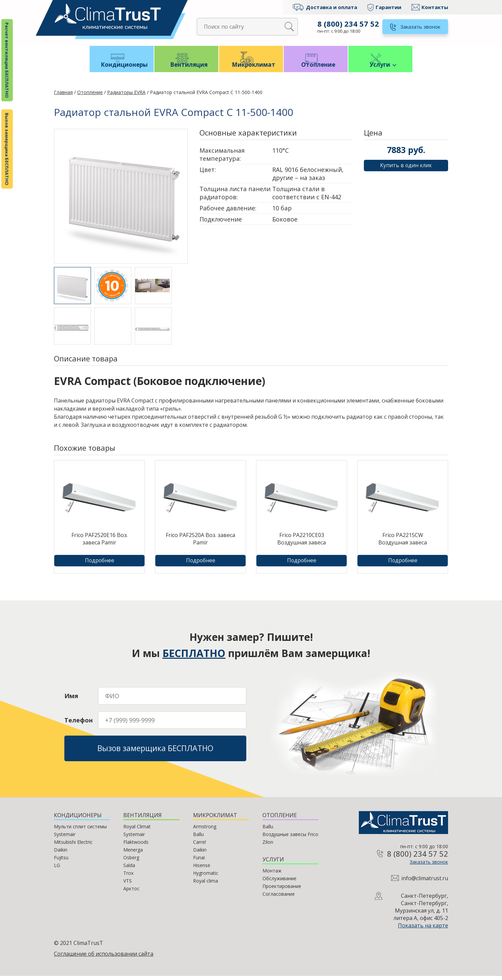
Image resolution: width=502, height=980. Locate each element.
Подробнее (100, 565)
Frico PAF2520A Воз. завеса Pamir (200, 543)
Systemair (65, 838)
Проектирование (282, 890)
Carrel (199, 846)
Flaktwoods (136, 846)
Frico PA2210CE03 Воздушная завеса (302, 543)
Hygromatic (206, 877)
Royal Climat (137, 830)
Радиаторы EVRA (126, 96)
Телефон (79, 722)
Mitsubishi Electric (73, 846)
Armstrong (205, 830)
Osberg (131, 862)
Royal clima (206, 885)
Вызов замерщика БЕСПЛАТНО (7, 149)
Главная (63, 96)
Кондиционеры (122, 68)
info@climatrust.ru (425, 882)
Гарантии (388, 7)
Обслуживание (279, 882)
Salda (129, 869)
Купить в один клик (406, 170)
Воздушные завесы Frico (290, 838)
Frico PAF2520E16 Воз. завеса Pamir (100, 543)
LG (57, 869)
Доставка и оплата (332, 7)
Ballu (198, 838)
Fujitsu (61, 862)
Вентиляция (186, 68)
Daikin (61, 854)
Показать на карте (423, 929)
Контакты (435, 7)
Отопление (316, 68)
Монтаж (272, 875)
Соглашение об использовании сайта (104, 958)
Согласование (279, 898)
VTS (128, 885)
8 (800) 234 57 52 (348, 24)
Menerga (133, 854)
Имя (71, 698)
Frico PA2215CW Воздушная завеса (403, 543)
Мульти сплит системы (80, 830)
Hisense (202, 869)
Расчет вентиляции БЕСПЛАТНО (7, 60)
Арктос (131, 893)
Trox (128, 877)
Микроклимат (251, 68)
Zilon (268, 846)
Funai (199, 862)
